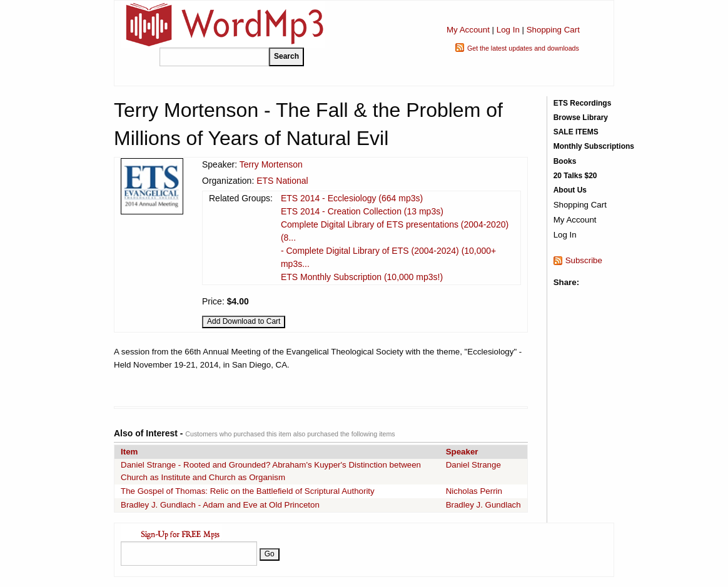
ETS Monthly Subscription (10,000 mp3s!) (362, 277)
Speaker (462, 452)
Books (565, 161)
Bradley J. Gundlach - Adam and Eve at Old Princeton (220, 505)
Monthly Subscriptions (594, 146)
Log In (508, 30)
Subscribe (584, 260)
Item (129, 452)
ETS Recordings (583, 103)
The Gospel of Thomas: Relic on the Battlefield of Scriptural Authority (248, 491)
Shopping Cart (553, 30)
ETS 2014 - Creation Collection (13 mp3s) (362, 211)
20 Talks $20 (575, 176)
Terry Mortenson (271, 164)
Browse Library (581, 118)
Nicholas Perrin (474, 491)
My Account (468, 30)
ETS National (282, 181)
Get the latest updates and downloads (523, 48)
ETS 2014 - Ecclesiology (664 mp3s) (352, 198)
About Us (570, 190)
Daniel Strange (473, 465)
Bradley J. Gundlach (483, 505)
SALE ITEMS (576, 132)
